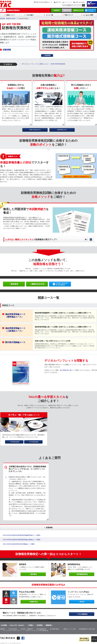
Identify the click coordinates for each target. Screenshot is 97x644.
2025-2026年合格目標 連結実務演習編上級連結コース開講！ (22, 540)
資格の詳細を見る (35, 130)
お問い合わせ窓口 (80, 2)
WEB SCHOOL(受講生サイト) (44, 2)
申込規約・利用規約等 (27, 629)
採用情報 (40, 625)
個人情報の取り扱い (66, 370)
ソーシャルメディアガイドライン (12, 631)
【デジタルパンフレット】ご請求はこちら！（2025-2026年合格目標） (44, 64)
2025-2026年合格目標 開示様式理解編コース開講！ (19, 544)
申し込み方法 (37, 284)
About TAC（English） (18, 625)
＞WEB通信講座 (14, 442)
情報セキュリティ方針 (70, 629)
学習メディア (69, 15)
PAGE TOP (94, 639)
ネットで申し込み (60, 284)
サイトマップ (68, 2)
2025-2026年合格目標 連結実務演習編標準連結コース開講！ (22, 535)
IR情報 (30, 625)
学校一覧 (58, 2)
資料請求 (57, 10)
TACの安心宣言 (13, 629)
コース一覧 (49, 15)
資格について (11, 15)
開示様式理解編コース (15, 342)
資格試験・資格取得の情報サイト (9, 19)
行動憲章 (2, 629)
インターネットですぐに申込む (91, 10)
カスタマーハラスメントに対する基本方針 (37, 631)
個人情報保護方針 (41, 629)
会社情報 (4, 625)
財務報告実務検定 (13, 10)
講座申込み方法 (79, 10)
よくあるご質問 (88, 15)
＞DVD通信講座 (33, 442)
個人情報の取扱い (55, 629)
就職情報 (48, 625)
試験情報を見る (62, 130)
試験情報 (7, 50)
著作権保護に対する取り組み (87, 629)
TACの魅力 (30, 15)
